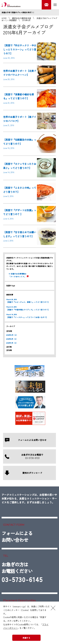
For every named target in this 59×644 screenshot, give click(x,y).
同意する (26, 638)
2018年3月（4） (12, 335)
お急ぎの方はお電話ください (22, 573)
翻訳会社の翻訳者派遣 (22, 18)
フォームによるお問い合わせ (17, 536)
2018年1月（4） (12, 343)
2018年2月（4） (12, 339)
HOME (4, 18)
